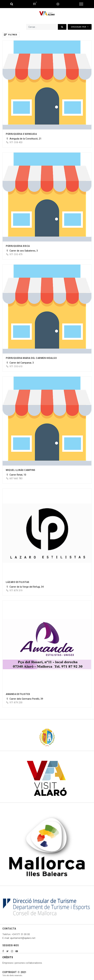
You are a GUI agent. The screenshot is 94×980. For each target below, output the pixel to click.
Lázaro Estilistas (18, 582)
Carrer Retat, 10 (18, 475)
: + (12, 934)
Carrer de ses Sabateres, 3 (24, 251)
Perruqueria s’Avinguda (21, 134)
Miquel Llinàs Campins (21, 470)
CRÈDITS (8, 957)
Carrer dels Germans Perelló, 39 (26, 699)
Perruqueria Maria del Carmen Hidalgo (31, 358)
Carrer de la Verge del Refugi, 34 (27, 587)
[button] (80, 27)
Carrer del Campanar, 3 (22, 363)
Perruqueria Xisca (18, 246)
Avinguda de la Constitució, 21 (25, 139)
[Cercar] (62, 27)
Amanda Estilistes (18, 694)
